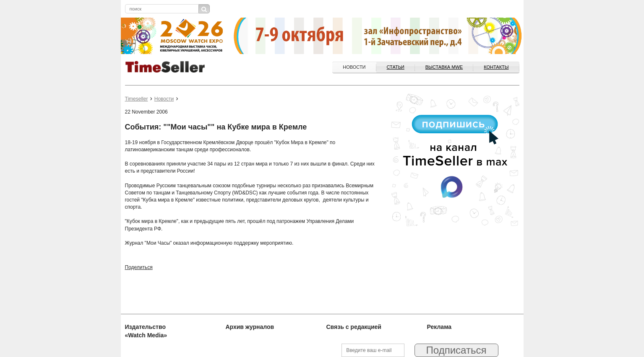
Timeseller (137, 99)
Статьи (396, 67)
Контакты (496, 67)
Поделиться (139, 267)
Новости (354, 67)
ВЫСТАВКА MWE (444, 67)
